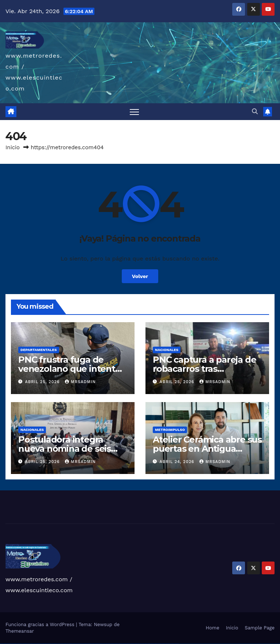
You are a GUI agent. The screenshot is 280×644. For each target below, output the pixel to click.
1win (57, 644)
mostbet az (146, 644)
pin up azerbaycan (101, 644)
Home (212, 628)
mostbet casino (129, 644)
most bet (141, 644)
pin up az (104, 644)
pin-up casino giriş (89, 644)
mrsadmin (80, 382)
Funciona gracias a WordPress (41, 624)
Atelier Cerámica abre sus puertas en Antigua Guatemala (207, 449)
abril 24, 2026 (178, 462)
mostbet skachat (113, 644)
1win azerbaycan (71, 644)
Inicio (13, 147)
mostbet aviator (160, 644)
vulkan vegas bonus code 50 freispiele (52, 644)
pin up (76, 644)
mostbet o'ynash (133, 644)
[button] (255, 111)
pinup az (85, 644)
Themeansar (20, 631)
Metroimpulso (170, 430)
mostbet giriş (149, 644)
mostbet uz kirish (120, 644)
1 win (58, 644)
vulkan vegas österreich (38, 644)
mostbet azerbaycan (168, 644)
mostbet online (125, 644)
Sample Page (260, 628)
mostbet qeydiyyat (177, 644)
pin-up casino (93, 644)
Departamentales (39, 350)
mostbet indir (156, 644)
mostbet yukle (153, 644)
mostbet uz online (137, 644)
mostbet (107, 644)
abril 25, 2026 (43, 382)
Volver (140, 276)
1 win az (67, 644)
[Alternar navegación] (134, 112)
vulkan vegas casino (9, 644)
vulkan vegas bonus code (26, 644)
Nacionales (167, 350)
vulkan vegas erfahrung (44, 644)
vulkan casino (5, 644)
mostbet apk (117, 644)
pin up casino (81, 644)
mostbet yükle (173, 644)
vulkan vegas (1, 644)
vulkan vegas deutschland (20, 644)
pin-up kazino (96, 644)
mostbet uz (109, 644)
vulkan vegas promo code (32, 644)
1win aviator (65, 644)
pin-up (83, 644)
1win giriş (62, 644)
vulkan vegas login (14, 644)
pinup (78, 644)
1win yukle (74, 644)
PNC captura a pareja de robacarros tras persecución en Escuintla (206, 369)
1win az (60, 644)
